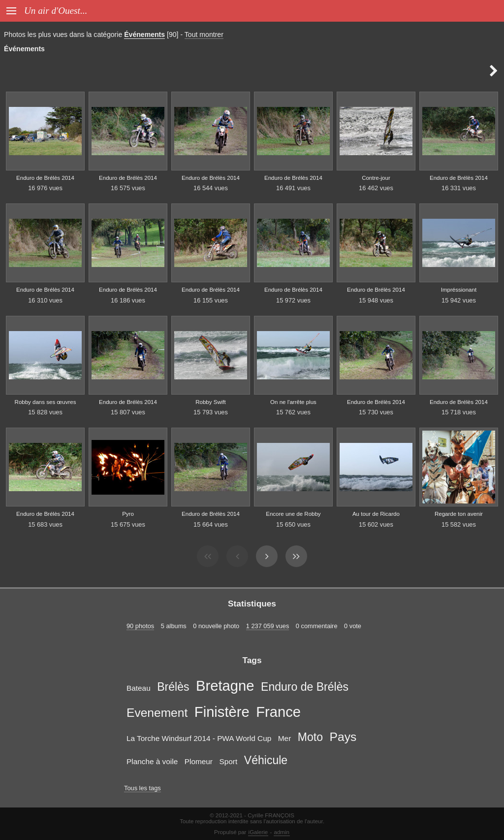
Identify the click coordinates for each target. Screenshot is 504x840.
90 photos (140, 626)
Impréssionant (459, 290)
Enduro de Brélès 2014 (45, 178)
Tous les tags (142, 788)
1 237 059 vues (268, 626)
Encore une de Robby (293, 514)
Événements (144, 34)
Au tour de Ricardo (376, 514)
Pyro (128, 514)
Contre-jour (376, 178)
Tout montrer (204, 34)
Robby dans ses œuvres (46, 402)
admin (282, 832)
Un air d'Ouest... (56, 11)
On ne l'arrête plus (293, 402)
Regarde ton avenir (459, 514)
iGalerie (258, 832)
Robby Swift (210, 402)
